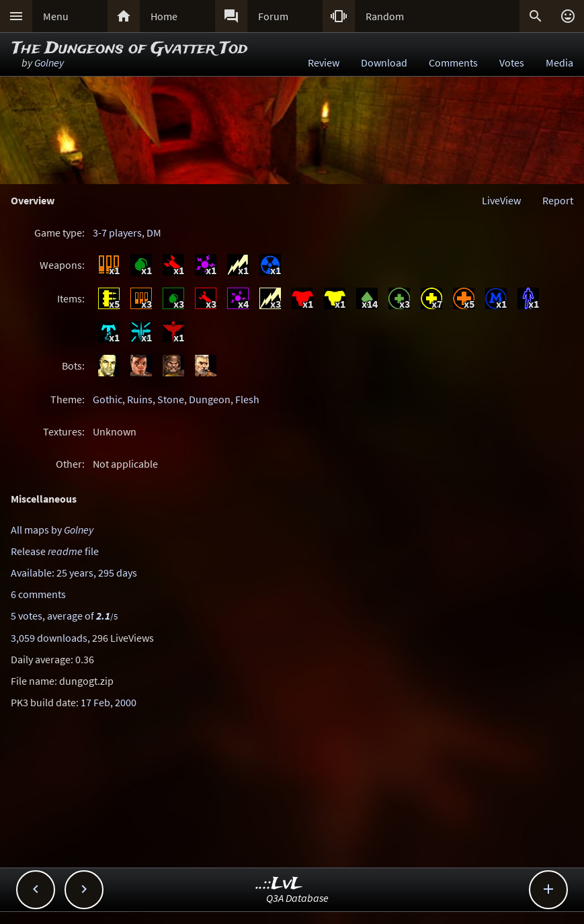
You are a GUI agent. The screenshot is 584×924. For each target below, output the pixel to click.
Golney (49, 62)
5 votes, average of (64, 616)
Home (164, 16)
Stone (171, 399)
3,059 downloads (49, 638)
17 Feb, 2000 (109, 702)
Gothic (108, 399)
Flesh (247, 399)
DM (154, 233)
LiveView (501, 200)
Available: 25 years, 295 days (74, 573)
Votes (512, 62)
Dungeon (210, 399)
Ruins (140, 399)
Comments (453, 62)
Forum (273, 16)
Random (385, 16)
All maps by (52, 530)
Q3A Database (297, 898)
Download (384, 62)
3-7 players (117, 233)
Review (324, 62)
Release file (55, 551)
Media (559, 62)
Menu (56, 16)
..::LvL (279, 884)
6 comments (38, 594)
